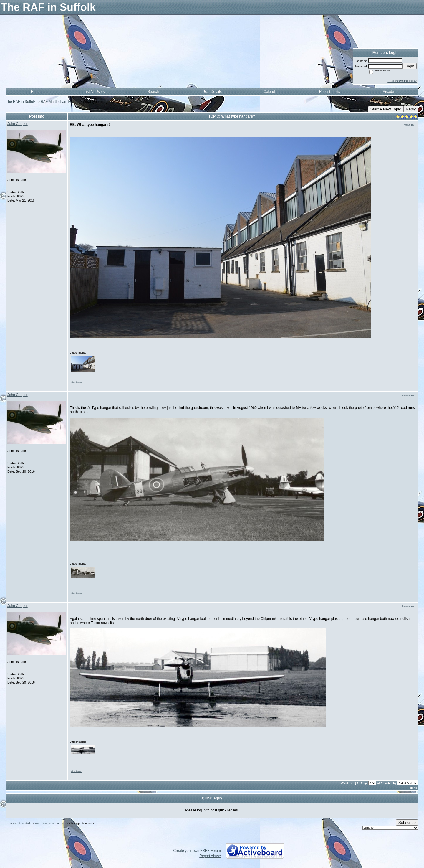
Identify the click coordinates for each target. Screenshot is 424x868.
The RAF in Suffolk (21, 102)
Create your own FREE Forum (197, 851)
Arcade (388, 92)
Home (36, 92)
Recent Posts (330, 92)
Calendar (271, 92)
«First (345, 783)
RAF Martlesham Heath (59, 102)
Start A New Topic (386, 109)
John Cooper (18, 124)
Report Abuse (210, 856)
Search (153, 92)
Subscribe (407, 822)
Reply (411, 109)
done (414, 788)
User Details (212, 92)
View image (76, 382)
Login (409, 66)
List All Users (94, 92)
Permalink (408, 125)
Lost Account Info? (402, 81)
